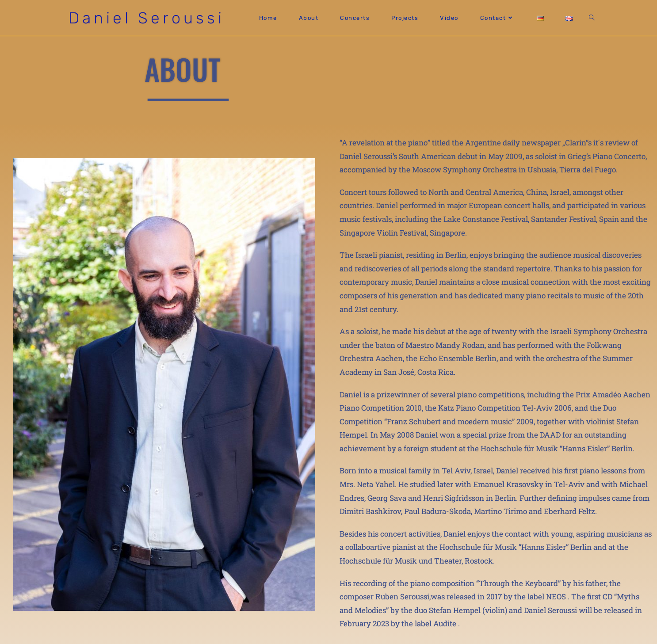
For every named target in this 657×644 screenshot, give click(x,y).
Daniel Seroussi (147, 18)
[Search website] (592, 18)
